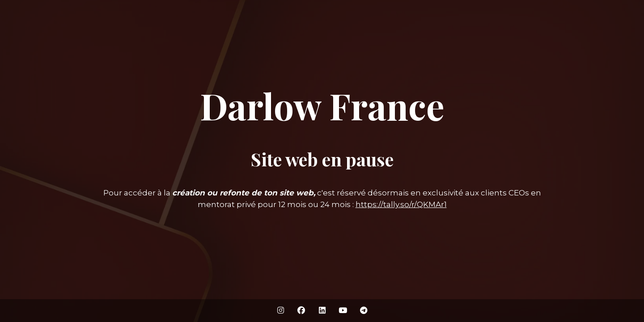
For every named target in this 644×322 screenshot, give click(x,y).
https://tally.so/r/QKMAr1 (401, 204)
